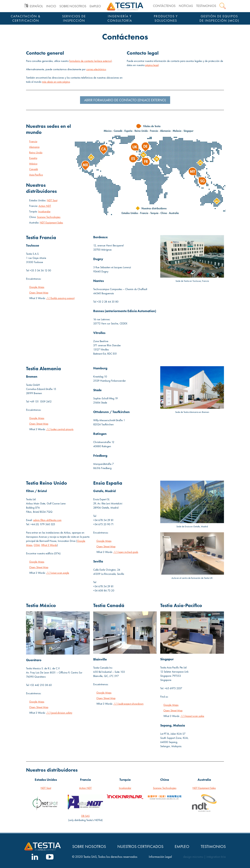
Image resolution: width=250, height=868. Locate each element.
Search (223, 6)
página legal (152, 65)
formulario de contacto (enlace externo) (91, 61)
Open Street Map (39, 293)
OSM (37, 545)
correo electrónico (96, 69)
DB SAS (85, 816)
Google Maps (37, 287)
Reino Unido (36, 152)
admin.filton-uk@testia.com (47, 520)
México (33, 164)
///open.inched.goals (126, 552)
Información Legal (160, 857)
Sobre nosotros (73, 6)
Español (36, 6)
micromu (198, 857)
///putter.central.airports (60, 429)
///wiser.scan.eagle (58, 573)
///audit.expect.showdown (129, 704)
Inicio (51, 6)
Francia (33, 141)
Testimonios (206, 6)
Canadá (34, 169)
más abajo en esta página (56, 82)
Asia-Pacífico (36, 175)
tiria (223, 857)
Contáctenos (164, 6)
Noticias (186, 6)
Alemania (34, 147)
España (33, 158)
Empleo (95, 6)
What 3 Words (49, 545)
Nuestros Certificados (140, 846)
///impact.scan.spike (192, 716)
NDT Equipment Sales (51, 223)
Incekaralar (44, 211)
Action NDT (45, 206)
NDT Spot (52, 200)
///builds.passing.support (60, 298)
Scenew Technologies (49, 217)
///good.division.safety (59, 713)
